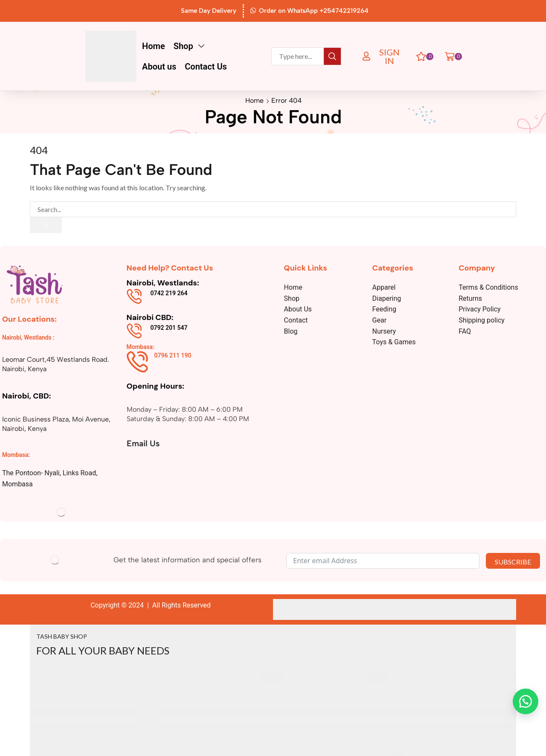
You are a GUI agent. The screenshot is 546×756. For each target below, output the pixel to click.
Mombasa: (16, 455)
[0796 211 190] (137, 362)
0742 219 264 (169, 294)
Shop (292, 299)
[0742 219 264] (134, 297)
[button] (383, 56)
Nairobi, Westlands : (29, 338)
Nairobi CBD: (150, 318)
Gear (380, 321)
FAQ (465, 331)
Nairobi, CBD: (26, 396)
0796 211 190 (173, 355)
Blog (291, 331)
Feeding (384, 310)
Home (254, 100)
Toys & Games (394, 342)
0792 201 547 (169, 328)
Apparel (384, 288)
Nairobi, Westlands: (163, 283)
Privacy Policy (480, 310)
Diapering (387, 299)
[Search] (332, 56)
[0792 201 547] (134, 331)
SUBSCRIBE (513, 561)
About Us (298, 310)
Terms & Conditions (488, 288)
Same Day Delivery (209, 11)
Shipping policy (482, 321)
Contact (296, 321)
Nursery (384, 331)
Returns (470, 299)
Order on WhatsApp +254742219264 (314, 11)
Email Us (144, 443)
